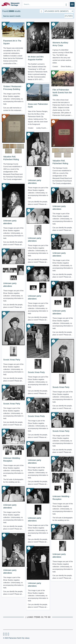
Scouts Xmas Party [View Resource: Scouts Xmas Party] (12, 360)
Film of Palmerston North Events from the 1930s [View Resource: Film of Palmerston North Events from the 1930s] (62, 93)
